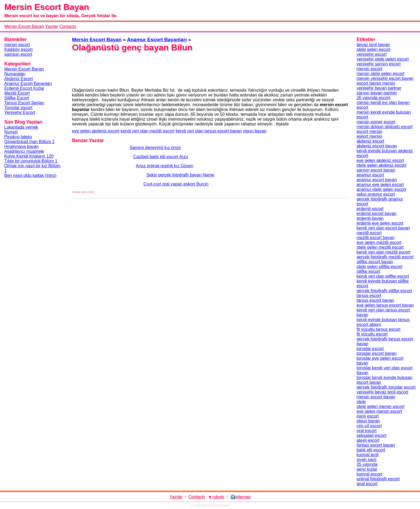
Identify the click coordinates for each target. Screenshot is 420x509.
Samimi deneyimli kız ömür (126, 148)
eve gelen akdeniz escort (96, 131)
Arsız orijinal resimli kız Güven (133, 166)
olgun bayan (255, 131)
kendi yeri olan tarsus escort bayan (209, 131)
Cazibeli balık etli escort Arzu (130, 157)
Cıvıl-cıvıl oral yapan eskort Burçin (140, 184)
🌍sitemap (241, 497)
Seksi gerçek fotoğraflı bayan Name (143, 175)
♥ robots (216, 497)
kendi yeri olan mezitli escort (147, 131)
